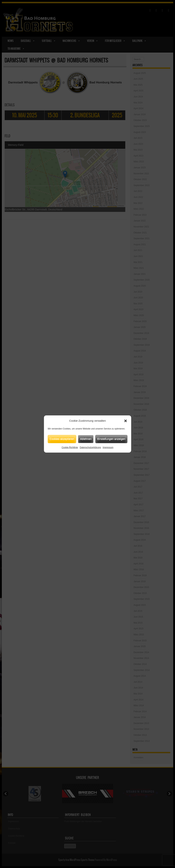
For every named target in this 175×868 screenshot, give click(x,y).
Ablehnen (86, 439)
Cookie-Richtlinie (70, 447)
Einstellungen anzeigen (111, 439)
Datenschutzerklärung (90, 447)
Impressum (108, 447)
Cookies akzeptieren (62, 439)
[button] (126, 421)
